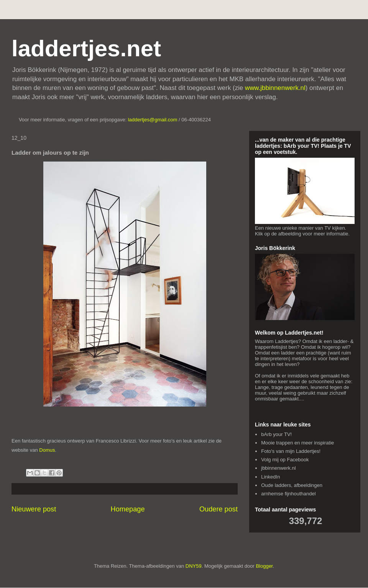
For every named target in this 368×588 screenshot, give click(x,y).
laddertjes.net (86, 48)
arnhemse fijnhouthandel (288, 494)
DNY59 (194, 566)
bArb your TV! (276, 434)
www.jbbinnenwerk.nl (275, 88)
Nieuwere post (34, 509)
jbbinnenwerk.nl (278, 468)
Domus (47, 450)
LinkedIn (270, 477)
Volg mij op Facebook (285, 460)
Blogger (264, 566)
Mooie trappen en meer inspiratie (297, 443)
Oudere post (219, 509)
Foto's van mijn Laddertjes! (291, 451)
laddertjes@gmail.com (153, 120)
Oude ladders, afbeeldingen (292, 485)
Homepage (128, 509)
